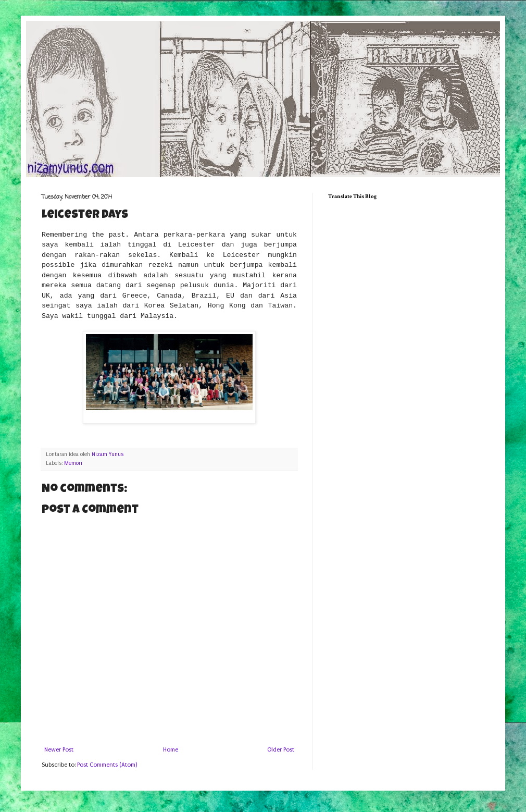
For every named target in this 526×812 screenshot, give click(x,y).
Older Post (281, 750)
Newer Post (59, 750)
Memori (73, 463)
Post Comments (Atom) (107, 765)
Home (171, 750)
